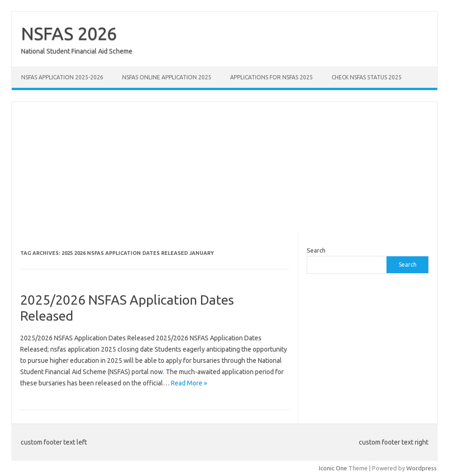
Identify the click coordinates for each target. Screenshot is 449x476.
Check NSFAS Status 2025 (367, 77)
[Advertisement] (224, 168)
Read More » (189, 383)
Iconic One (333, 468)
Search (316, 250)
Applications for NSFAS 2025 (271, 77)
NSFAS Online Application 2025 (167, 77)
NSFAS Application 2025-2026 (62, 77)
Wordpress (422, 468)
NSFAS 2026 (69, 33)
